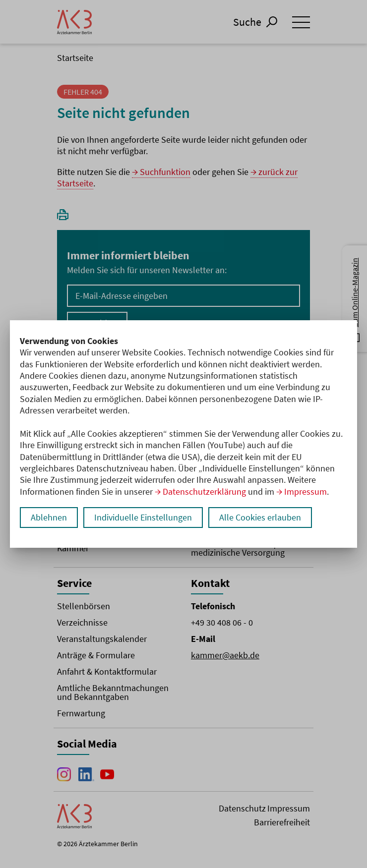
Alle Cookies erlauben (260, 517)
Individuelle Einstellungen (143, 517)
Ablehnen (49, 517)
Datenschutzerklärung (204, 492)
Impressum (306, 492)
